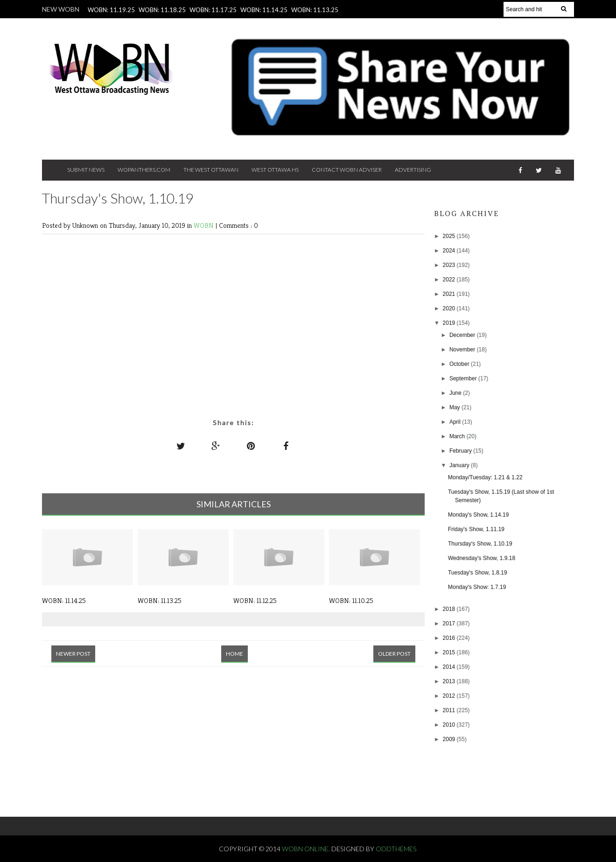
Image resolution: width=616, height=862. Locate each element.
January (460, 465)
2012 (450, 696)
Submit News (86, 170)
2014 (450, 667)
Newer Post (73, 654)
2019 (450, 323)
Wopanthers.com (144, 170)
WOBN (205, 225)
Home (234, 654)
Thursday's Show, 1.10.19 (480, 544)
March (458, 436)
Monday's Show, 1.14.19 (478, 515)
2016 (450, 638)
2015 (450, 652)
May (455, 407)
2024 (450, 251)
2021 (450, 294)
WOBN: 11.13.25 (315, 10)
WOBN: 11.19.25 (111, 10)
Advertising (413, 170)
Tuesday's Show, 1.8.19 (478, 573)
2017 (450, 624)
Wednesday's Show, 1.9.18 (482, 558)
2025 (450, 236)
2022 (450, 280)
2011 (450, 710)
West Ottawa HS (275, 170)
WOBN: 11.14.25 (264, 10)
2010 (450, 725)
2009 (450, 739)
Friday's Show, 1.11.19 (476, 529)
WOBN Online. (307, 849)
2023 (450, 265)
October (460, 364)
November (463, 350)
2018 (450, 609)
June (456, 393)
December (463, 335)
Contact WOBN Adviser (347, 170)
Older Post (394, 654)
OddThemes (396, 849)
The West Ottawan (211, 170)
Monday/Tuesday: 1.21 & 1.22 (485, 477)
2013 (450, 681)
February (461, 451)
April (456, 422)
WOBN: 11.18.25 (162, 10)
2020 (450, 308)
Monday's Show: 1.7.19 (477, 587)
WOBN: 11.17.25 (213, 10)
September (464, 378)
